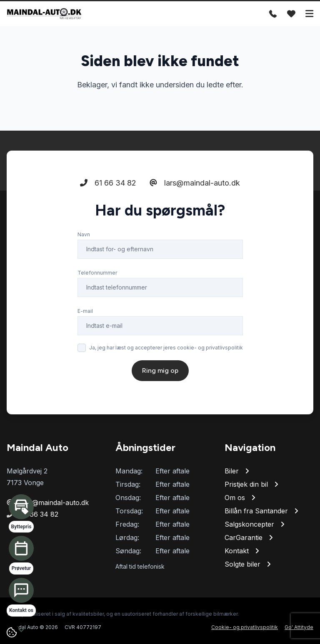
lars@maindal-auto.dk (195, 183)
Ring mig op (160, 370)
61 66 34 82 (108, 183)
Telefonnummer (97, 273)
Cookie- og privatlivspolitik (245, 627)
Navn (84, 234)
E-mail (85, 311)
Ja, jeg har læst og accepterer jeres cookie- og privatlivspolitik (166, 348)
